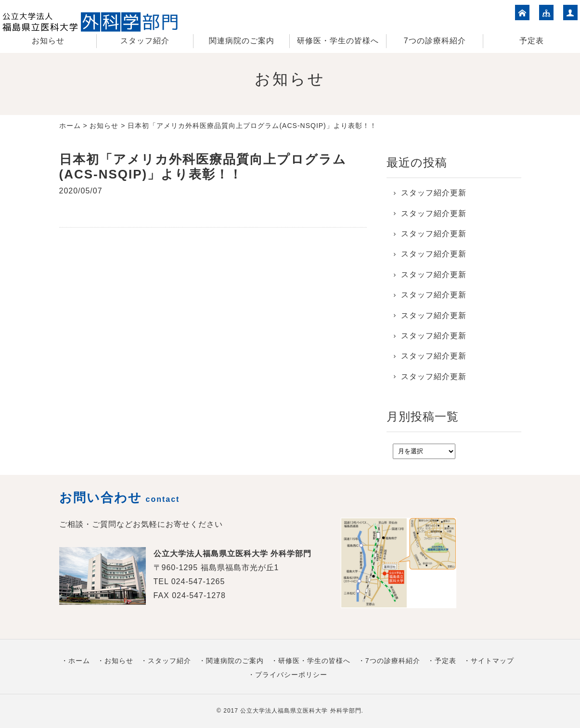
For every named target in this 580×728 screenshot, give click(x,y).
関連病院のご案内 (242, 41)
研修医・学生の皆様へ (338, 41)
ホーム (70, 126)
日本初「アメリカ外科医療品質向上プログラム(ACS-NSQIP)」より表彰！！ (203, 167)
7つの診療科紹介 (435, 41)
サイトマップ (492, 661)
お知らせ (48, 41)
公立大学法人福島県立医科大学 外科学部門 (301, 711)
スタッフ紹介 (145, 41)
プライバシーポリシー (291, 675)
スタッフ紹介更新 (434, 193)
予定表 (532, 41)
